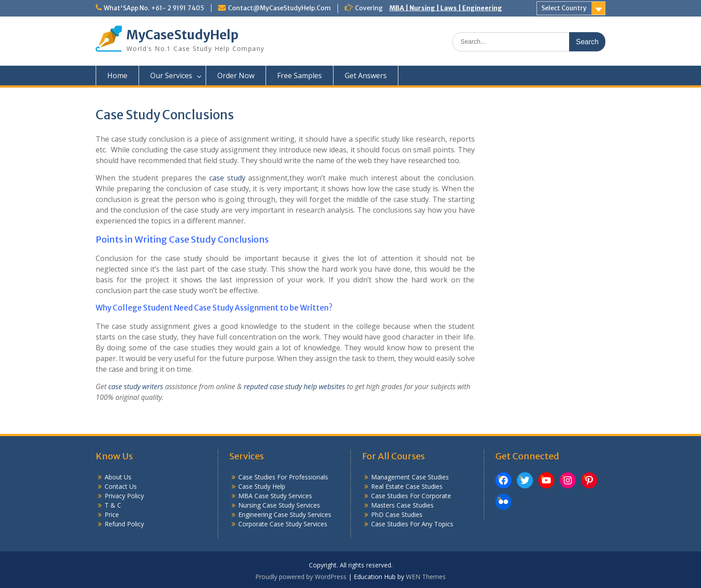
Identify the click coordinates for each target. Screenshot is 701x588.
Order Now (236, 76)
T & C (113, 505)
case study (227, 178)
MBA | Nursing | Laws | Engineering (446, 8)
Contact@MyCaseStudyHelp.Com (279, 8)
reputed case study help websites (294, 386)
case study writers (136, 386)
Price (112, 514)
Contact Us (121, 486)
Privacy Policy (124, 496)
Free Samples (300, 76)
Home (117, 76)
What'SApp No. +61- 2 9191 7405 (154, 8)
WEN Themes (426, 577)
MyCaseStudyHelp (183, 35)
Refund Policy (124, 524)
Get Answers (366, 76)
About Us (118, 477)
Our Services (171, 76)
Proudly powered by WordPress (301, 577)
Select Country (564, 8)
